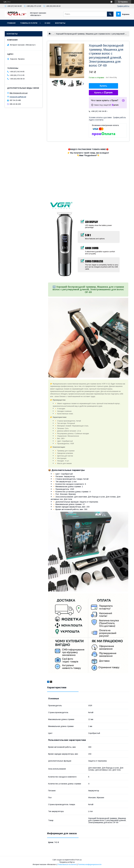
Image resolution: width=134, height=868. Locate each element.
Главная (11, 23)
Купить (104, 86)
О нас (48, 23)
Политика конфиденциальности (90, 864)
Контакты (60, 23)
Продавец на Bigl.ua (67, 862)
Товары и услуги (29, 23)
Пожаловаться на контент (67, 864)
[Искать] (110, 14)
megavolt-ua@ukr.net (18, 97)
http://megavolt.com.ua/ (19, 93)
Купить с (103, 93)
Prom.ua (78, 860)
